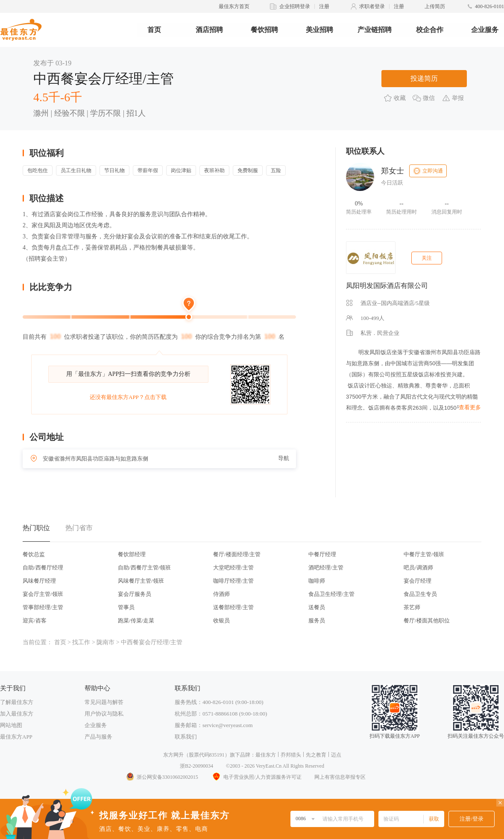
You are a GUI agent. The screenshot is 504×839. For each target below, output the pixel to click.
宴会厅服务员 (135, 594)
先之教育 (316, 755)
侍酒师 (221, 594)
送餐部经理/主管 (233, 607)
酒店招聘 (209, 30)
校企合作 (430, 30)
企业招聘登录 (295, 6)
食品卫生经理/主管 (331, 594)
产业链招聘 (375, 30)
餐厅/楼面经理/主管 (237, 554)
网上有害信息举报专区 (340, 777)
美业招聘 (319, 30)
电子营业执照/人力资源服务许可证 (256, 777)
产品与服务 (98, 737)
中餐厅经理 (322, 554)
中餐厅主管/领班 (424, 554)
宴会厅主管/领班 (43, 594)
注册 (324, 6)
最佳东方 (266, 755)
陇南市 (105, 642)
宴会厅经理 (418, 581)
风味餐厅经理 (39, 581)
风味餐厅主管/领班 (141, 581)
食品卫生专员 (420, 594)
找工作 (81, 642)
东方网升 (173, 755)
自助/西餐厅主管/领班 (144, 568)
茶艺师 (412, 607)
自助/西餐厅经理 (43, 568)
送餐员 (317, 607)
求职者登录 (372, 6)
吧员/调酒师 (418, 568)
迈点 (336, 755)
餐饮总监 (34, 554)
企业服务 (485, 30)
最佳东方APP (16, 737)
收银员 (221, 620)
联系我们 (186, 737)
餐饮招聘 (264, 30)
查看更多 (470, 407)
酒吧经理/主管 (326, 568)
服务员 (317, 620)
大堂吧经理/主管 (233, 568)
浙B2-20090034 (196, 766)
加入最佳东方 (17, 714)
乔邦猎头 (291, 755)
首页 (154, 30)
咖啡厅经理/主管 (233, 581)
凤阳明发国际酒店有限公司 (387, 286)
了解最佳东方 (17, 702)
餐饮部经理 (132, 554)
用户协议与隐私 (104, 714)
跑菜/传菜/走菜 (136, 620)
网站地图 (11, 725)
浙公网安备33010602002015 (162, 777)
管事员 (126, 607)
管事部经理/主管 (43, 607)
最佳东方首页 (234, 6)
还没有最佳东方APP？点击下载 (128, 397)
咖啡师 (317, 581)
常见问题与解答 (104, 702)
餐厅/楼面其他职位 (427, 620)
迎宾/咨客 (35, 620)
